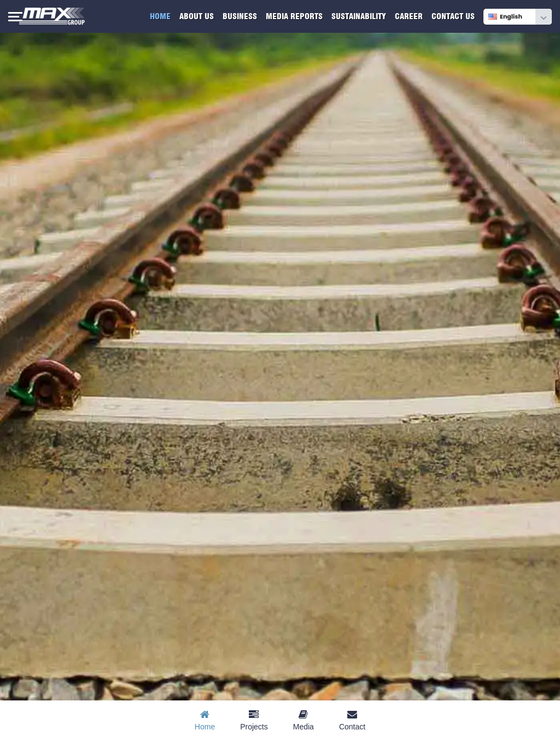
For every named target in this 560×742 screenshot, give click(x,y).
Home (160, 16)
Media (304, 720)
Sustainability (359, 16)
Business (240, 16)
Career (409, 16)
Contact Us (453, 16)
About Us (197, 16)
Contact (352, 720)
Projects (254, 720)
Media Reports (294, 16)
